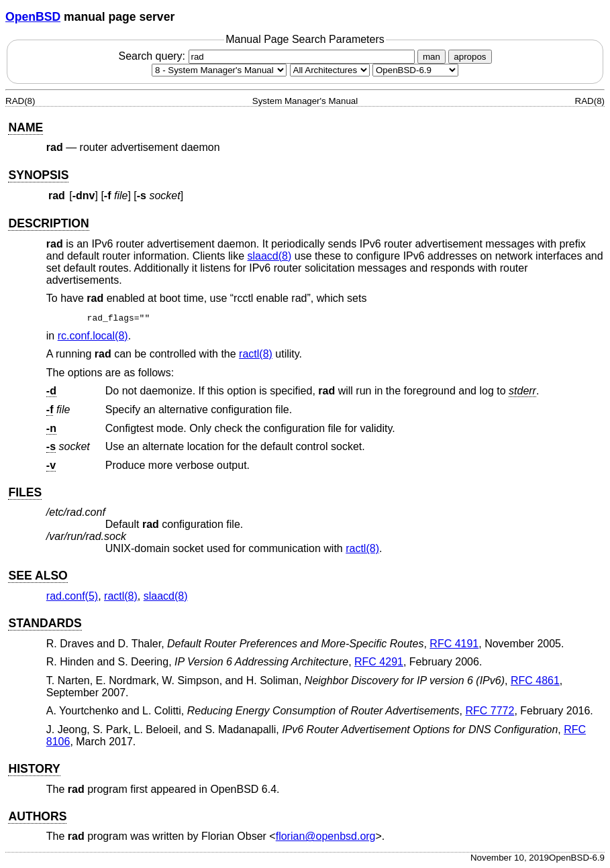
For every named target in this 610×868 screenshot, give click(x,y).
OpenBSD (33, 17)
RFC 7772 (490, 711)
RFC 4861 (535, 681)
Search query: (268, 56)
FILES (25, 492)
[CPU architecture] (330, 70)
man (431, 57)
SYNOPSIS (38, 175)
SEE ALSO (38, 576)
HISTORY (34, 769)
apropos (470, 57)
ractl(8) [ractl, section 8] (256, 354)
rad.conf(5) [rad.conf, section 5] (72, 596)
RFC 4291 (379, 662)
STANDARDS (45, 623)
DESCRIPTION (48, 223)
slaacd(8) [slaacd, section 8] (270, 256)
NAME (26, 127)
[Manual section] (219, 70)
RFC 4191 (454, 644)
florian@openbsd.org (326, 836)
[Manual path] (415, 70)
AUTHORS (37, 816)
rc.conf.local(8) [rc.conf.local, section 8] (93, 336)
